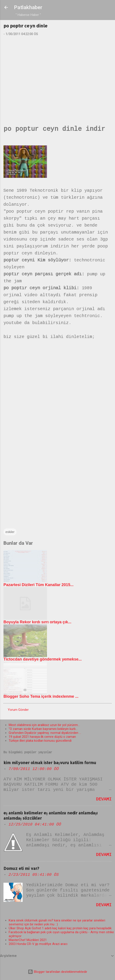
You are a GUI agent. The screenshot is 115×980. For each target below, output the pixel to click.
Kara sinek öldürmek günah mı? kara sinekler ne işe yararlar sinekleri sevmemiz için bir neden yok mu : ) (57, 922)
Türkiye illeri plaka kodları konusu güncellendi (40, 741)
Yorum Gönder (18, 710)
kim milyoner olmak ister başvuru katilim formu (50, 762)
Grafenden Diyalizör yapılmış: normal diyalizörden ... (45, 733)
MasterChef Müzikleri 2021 (28, 940)
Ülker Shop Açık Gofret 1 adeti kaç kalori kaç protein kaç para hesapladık (60, 928)
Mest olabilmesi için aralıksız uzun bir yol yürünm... (44, 725)
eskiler (10, 532)
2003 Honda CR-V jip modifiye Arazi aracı (38, 944)
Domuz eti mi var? (21, 868)
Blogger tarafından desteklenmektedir (57, 972)
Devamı (104, 800)
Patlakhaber (28, 7)
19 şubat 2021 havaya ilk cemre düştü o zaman (42, 737)
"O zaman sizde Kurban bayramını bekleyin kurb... (43, 729)
